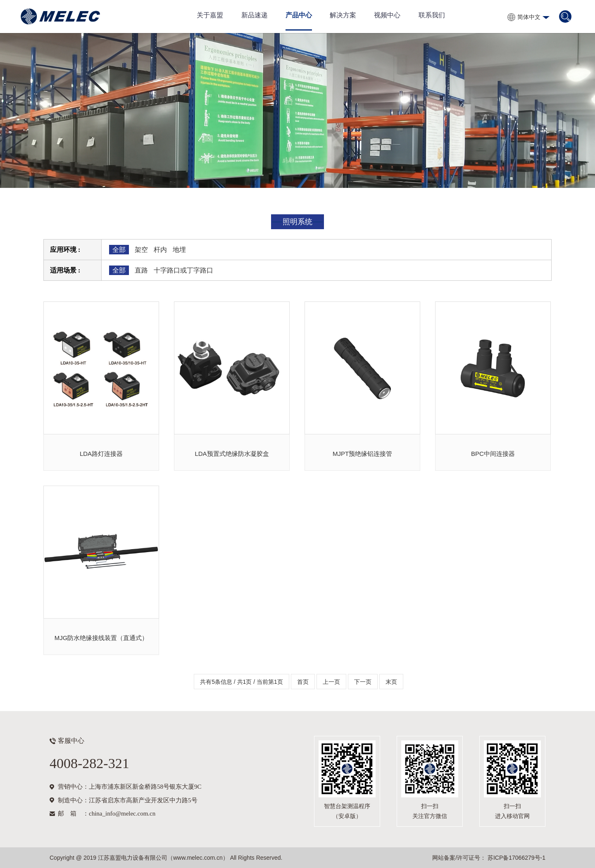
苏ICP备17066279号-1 (516, 858)
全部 (119, 250)
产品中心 (299, 15)
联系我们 (432, 15)
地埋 (179, 250)
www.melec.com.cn (198, 858)
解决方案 (343, 15)
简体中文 (529, 17)
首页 (303, 682)
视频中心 (387, 15)
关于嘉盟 (210, 15)
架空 (141, 250)
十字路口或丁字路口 (183, 270)
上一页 (331, 682)
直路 (141, 270)
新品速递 (255, 15)
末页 (391, 682)
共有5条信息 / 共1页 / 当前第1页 (242, 682)
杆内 (160, 250)
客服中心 (71, 741)
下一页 (363, 682)
